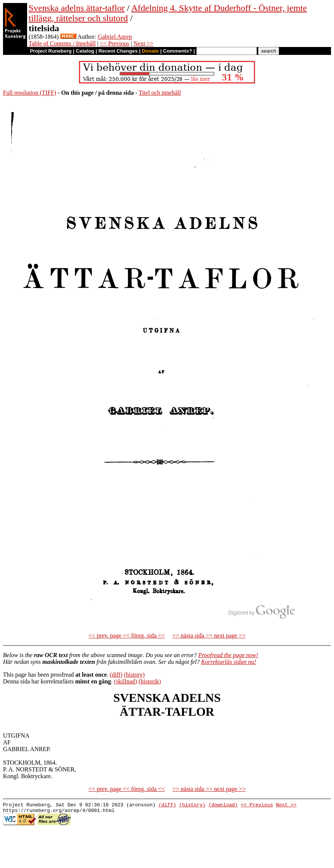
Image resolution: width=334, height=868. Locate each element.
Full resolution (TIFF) (30, 93)
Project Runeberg (51, 51)
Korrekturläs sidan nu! (229, 662)
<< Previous (115, 43)
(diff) (116, 675)
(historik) (150, 681)
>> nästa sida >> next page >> (209, 635)
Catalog (85, 51)
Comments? (178, 51)
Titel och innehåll (160, 93)
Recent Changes (118, 51)
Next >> (143, 43)
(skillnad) (125, 681)
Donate (150, 51)
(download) (223, 806)
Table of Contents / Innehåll (62, 43)
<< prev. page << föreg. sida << (127, 635)
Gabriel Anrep (115, 37)
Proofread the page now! (228, 655)
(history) (134, 675)
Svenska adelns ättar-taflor (77, 8)
